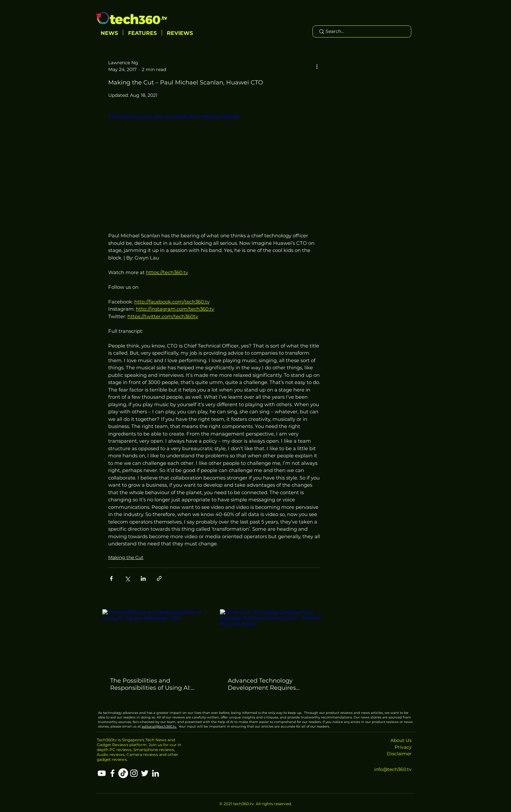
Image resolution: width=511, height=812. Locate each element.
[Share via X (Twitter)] (127, 578)
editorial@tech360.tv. (159, 726)
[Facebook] (112, 773)
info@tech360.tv (393, 769)
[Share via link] (159, 578)
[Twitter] (145, 773)
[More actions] (317, 66)
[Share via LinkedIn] (143, 578)
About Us (401, 740)
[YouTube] (102, 773)
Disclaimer (399, 754)
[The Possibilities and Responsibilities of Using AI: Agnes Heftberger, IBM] (156, 639)
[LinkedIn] (155, 773)
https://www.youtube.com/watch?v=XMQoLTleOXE (174, 117)
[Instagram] (134, 773)
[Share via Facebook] (111, 578)
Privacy (403, 747)
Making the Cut (126, 557)
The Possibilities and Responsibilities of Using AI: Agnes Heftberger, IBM (150, 684)
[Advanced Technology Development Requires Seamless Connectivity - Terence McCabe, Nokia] (273, 639)
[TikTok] (123, 773)
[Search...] (361, 32)
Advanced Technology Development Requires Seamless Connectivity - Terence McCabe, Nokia (263, 684)
